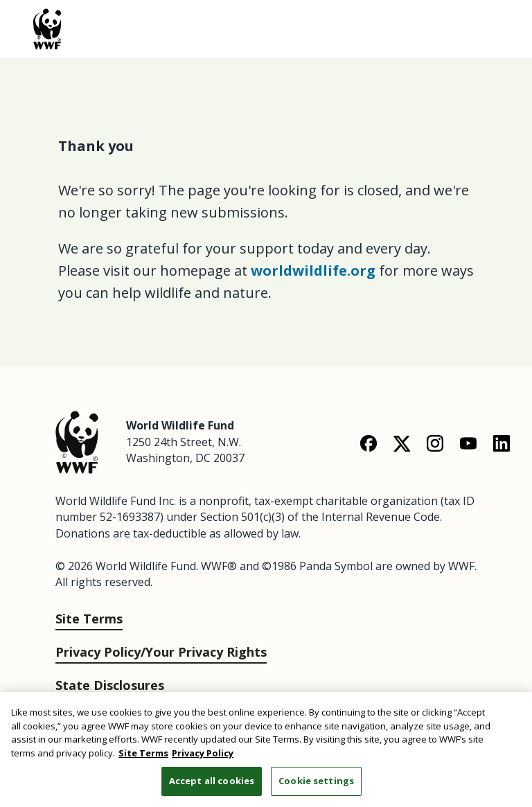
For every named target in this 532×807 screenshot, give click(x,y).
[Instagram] (435, 443)
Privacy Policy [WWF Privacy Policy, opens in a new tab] (203, 753)
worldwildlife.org (313, 271)
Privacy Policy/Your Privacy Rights (161, 652)
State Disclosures (110, 685)
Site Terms (89, 619)
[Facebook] (369, 443)
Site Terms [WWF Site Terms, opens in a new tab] (143, 753)
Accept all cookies (212, 781)
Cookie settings (316, 781)
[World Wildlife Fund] (77, 441)
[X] (402, 443)
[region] (266, 750)
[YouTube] (468, 443)
